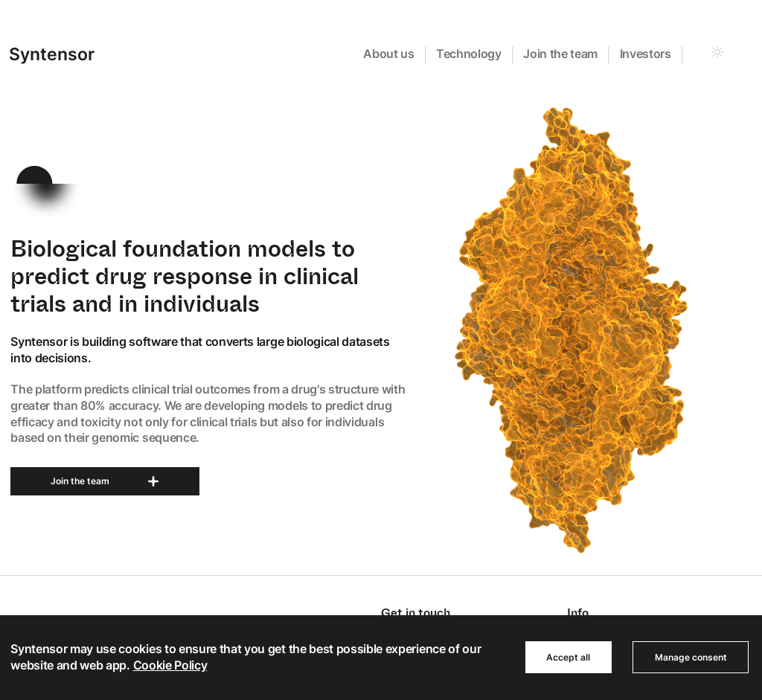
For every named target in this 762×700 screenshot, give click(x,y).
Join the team (560, 54)
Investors (646, 54)
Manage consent (691, 657)
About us (388, 54)
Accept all (568, 657)
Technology (469, 54)
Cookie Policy (170, 665)
